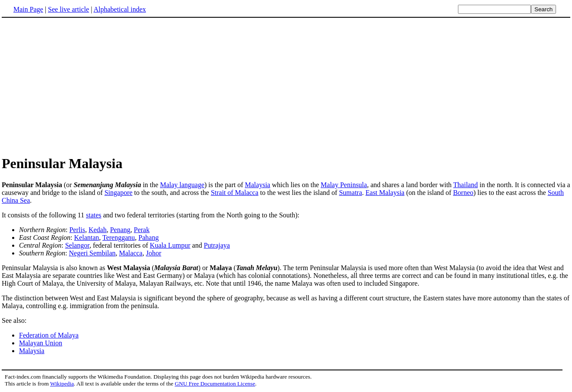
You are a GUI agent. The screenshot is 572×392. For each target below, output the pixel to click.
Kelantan (87, 237)
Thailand (466, 185)
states (94, 215)
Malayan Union (41, 343)
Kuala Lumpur (170, 245)
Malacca (131, 253)
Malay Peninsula (344, 185)
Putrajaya (217, 245)
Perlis (77, 230)
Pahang (148, 237)
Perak (142, 230)
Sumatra (351, 193)
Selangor (77, 245)
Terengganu (119, 237)
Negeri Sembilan (92, 253)
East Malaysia (385, 193)
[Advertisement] (74, 86)
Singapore (119, 193)
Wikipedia (62, 384)
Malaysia (258, 185)
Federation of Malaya (49, 335)
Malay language (182, 185)
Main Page (28, 9)
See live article (68, 9)
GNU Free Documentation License (215, 384)
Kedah (98, 230)
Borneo (463, 193)
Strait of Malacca (235, 193)
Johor (154, 253)
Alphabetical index (119, 9)
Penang (120, 230)
